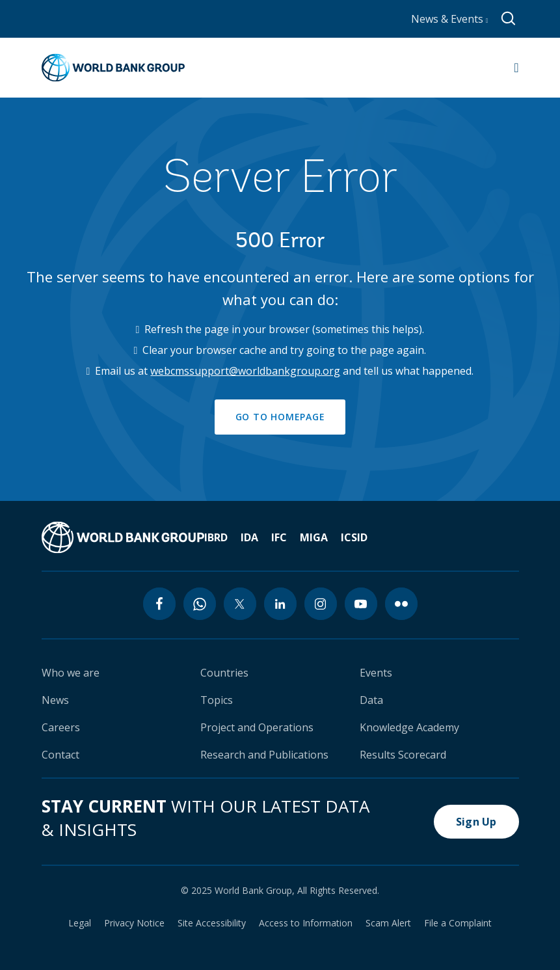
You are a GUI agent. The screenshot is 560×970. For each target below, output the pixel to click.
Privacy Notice (134, 923)
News (55, 700)
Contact (60, 755)
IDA (249, 537)
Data (371, 700)
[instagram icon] (321, 604)
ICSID (354, 537)
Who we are (71, 673)
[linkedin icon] (280, 604)
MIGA (314, 537)
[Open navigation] (516, 68)
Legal (80, 923)
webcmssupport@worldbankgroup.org (245, 371)
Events (376, 673)
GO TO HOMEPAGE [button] (280, 417)
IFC (279, 537)
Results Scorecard (403, 755)
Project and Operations (257, 727)
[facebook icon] (159, 604)
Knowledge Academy (409, 727)
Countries (224, 673)
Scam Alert (388, 923)
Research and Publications (264, 755)
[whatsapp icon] (200, 604)
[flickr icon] (401, 604)
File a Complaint (458, 923)
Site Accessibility (212, 923)
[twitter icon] (240, 604)
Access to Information (306, 923)
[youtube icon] (361, 604)
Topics (217, 700)
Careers (61, 727)
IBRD (216, 537)
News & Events (450, 19)
